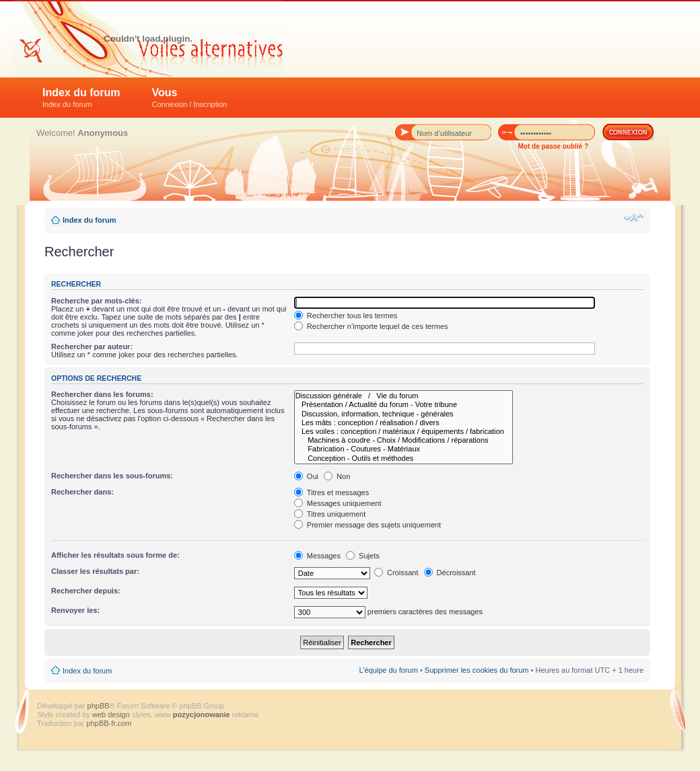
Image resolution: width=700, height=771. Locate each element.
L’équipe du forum (388, 670)
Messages (317, 556)
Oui (306, 476)
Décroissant (450, 573)
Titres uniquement (330, 514)
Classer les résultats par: (95, 571)
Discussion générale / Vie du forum (404, 396)
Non (337, 476)
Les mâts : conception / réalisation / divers (404, 423)
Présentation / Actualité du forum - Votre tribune (404, 405)
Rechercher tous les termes (346, 316)
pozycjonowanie (202, 714)
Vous (190, 98)
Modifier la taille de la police (634, 217)
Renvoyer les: (75, 610)
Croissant (396, 573)
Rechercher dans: (82, 492)
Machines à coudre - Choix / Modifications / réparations (404, 440)
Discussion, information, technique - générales (404, 414)
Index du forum (81, 98)
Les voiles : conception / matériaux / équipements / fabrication (404, 432)
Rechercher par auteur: (92, 346)
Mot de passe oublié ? (553, 146)
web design (112, 714)
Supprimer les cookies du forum (477, 670)
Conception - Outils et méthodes (404, 458)
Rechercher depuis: (86, 591)
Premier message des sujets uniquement (367, 525)
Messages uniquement (338, 503)
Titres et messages (331, 492)
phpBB (99, 706)
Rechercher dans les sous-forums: (112, 476)
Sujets (363, 556)
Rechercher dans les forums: (102, 394)
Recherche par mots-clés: (97, 301)
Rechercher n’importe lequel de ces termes (371, 326)
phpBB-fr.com (109, 723)
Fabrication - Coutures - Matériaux (404, 449)
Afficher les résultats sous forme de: (115, 555)
